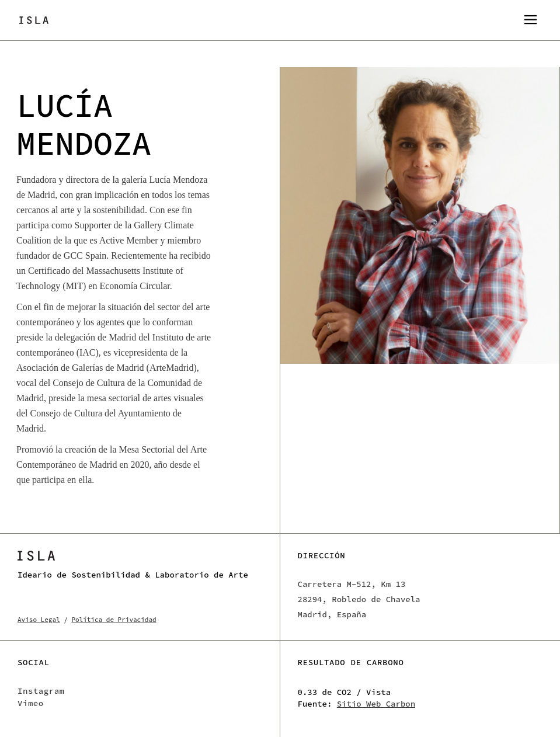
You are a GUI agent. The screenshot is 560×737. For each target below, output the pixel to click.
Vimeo (31, 703)
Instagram (41, 691)
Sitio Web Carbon (376, 704)
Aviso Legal (39, 620)
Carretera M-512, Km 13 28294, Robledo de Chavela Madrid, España (359, 599)
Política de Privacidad (114, 620)
